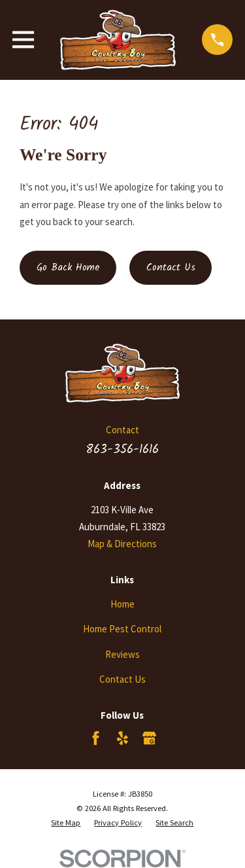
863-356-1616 (122, 450)
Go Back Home (68, 268)
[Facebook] (96, 738)
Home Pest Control (122, 629)
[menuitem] (66, 823)
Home (122, 604)
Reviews (122, 654)
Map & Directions (122, 544)
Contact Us (171, 268)
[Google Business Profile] (149, 738)
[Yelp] (122, 738)
